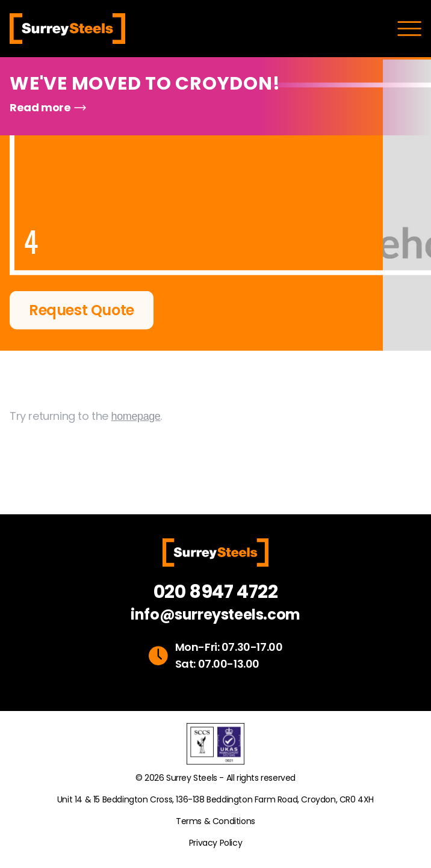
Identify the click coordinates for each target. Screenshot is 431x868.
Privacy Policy (215, 843)
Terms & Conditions (215, 821)
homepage (136, 425)
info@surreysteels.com (215, 615)
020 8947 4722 (216, 592)
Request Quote (82, 311)
